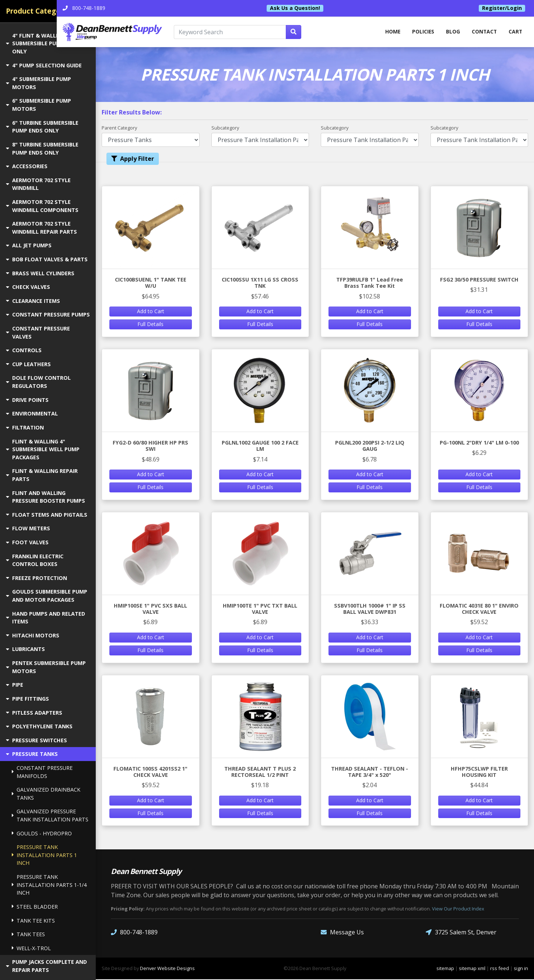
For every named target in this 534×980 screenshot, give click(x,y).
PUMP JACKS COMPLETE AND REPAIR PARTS (46, 966)
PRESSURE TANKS (32, 754)
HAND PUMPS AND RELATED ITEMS (45, 618)
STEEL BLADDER (35, 907)
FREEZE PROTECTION (36, 578)
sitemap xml (472, 969)
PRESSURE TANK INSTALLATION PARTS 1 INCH (44, 855)
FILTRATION (25, 427)
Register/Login (502, 8)
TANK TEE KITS (33, 921)
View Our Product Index (458, 910)
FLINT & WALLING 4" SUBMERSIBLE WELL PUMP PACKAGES (43, 449)
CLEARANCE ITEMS (33, 301)
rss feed (500, 969)
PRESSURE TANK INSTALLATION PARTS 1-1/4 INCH (49, 885)
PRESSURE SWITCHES (36, 740)
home (389, 32)
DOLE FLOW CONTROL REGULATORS (38, 382)
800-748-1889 (134, 933)
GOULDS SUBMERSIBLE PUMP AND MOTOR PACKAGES (47, 596)
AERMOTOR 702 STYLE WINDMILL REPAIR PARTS (41, 228)
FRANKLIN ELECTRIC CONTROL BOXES (35, 560)
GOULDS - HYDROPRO (42, 833)
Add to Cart (151, 312)
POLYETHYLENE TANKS (39, 726)
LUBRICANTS (25, 649)
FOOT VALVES (27, 542)
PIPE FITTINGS (27, 699)
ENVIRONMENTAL (32, 413)
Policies (421, 32)
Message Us (342, 933)
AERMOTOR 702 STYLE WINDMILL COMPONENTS (42, 206)
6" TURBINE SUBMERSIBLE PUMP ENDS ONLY (42, 127)
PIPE (15, 685)
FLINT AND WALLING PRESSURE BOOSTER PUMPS (45, 497)
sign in (521, 969)
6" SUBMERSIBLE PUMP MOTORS (38, 105)
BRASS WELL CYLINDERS (40, 273)
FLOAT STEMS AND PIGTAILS (47, 515)
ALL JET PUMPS (29, 245)
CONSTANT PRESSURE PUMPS (48, 314)
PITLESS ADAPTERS (34, 713)
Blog (451, 32)
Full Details (150, 325)
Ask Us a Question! (315, 8)
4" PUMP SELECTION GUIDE (44, 65)
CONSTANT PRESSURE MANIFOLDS (42, 772)
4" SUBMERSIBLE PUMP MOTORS (38, 83)
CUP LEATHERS (28, 364)
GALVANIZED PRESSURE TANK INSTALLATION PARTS (50, 815)
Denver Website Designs (167, 969)
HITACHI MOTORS (33, 635)
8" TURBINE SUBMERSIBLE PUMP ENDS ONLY (42, 148)
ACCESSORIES (27, 166)
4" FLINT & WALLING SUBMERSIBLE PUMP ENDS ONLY (43, 43)
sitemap (445, 969)
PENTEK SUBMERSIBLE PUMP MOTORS (46, 667)
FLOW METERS (28, 528)
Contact (483, 32)
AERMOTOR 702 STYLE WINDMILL (38, 184)
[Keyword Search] (258, 32)
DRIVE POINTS (27, 400)
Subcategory (225, 128)
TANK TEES (28, 934)
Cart (515, 32)
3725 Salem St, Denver (461, 933)
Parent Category (119, 128)
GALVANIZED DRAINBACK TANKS (46, 794)
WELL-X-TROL (31, 948)
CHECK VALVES (28, 287)
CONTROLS (24, 350)
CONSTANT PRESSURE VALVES (38, 332)
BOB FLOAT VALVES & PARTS (47, 259)
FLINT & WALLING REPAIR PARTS (42, 475)
